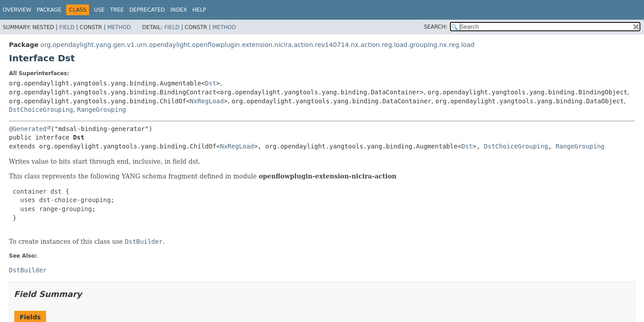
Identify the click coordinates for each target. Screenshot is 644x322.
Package (49, 10)
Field (67, 27)
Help (199, 10)
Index (179, 10)
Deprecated (147, 10)
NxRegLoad (207, 101)
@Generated (28, 129)
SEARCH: (436, 27)
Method (119, 27)
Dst (210, 83)
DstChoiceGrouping (41, 110)
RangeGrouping (102, 110)
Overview (17, 10)
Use (99, 10)
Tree (117, 10)
